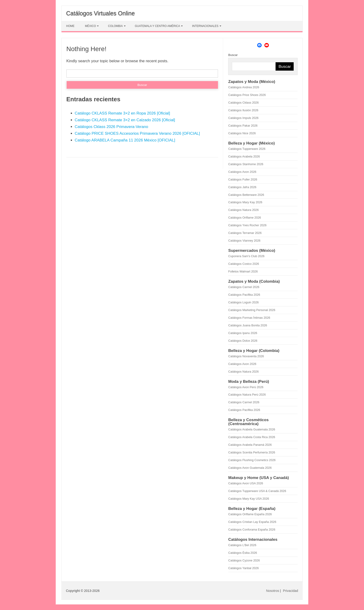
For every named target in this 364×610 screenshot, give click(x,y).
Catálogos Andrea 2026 (244, 87)
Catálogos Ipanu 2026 (243, 333)
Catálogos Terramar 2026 (245, 233)
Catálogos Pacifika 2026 (244, 295)
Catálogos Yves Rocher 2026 (247, 225)
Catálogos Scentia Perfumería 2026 (252, 452)
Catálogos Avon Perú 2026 (246, 387)
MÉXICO (90, 26)
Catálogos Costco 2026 (244, 264)
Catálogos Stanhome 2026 (246, 164)
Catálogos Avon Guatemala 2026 (250, 468)
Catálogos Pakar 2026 (243, 126)
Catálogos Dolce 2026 (243, 341)
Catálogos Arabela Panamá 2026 (250, 445)
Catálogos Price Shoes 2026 (247, 95)
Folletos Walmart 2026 (243, 271)
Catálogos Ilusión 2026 (243, 110)
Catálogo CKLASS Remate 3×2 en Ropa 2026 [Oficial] (122, 113)
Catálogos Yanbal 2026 (243, 568)
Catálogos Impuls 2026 (243, 118)
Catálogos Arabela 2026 (244, 156)
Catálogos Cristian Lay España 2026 (252, 522)
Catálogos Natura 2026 (243, 210)
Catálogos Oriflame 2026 (245, 218)
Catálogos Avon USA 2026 (246, 483)
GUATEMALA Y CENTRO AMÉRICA (158, 26)
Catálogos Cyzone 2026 (244, 560)
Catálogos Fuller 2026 (243, 179)
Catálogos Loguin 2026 (243, 302)
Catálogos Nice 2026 (242, 133)
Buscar (233, 55)
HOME (70, 26)
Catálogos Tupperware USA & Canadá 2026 (257, 491)
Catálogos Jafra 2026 (242, 187)
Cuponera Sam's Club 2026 (246, 256)
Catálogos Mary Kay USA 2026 (249, 499)
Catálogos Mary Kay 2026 (245, 202)
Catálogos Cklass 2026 (243, 103)
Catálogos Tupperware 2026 (247, 149)
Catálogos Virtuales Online (101, 13)
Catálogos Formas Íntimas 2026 (249, 318)
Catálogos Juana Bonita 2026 (248, 325)
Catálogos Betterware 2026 (246, 195)
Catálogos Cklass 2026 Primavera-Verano (112, 127)
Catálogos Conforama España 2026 (252, 530)
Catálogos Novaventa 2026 (246, 356)
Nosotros (273, 591)
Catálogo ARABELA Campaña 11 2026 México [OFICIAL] (125, 140)
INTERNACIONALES (205, 26)
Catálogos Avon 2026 (242, 172)
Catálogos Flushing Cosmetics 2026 (252, 460)
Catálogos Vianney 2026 (244, 241)
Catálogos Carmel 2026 (244, 287)
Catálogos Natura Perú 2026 (247, 395)
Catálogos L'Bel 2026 (242, 545)
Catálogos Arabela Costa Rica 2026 (252, 437)
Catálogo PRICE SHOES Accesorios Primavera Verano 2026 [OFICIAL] (137, 133)
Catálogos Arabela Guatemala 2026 (252, 429)
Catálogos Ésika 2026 (243, 553)
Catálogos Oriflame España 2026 (250, 514)
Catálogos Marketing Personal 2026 (252, 310)
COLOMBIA (115, 26)
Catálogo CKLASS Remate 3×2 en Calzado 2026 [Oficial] (125, 120)
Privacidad (291, 591)
